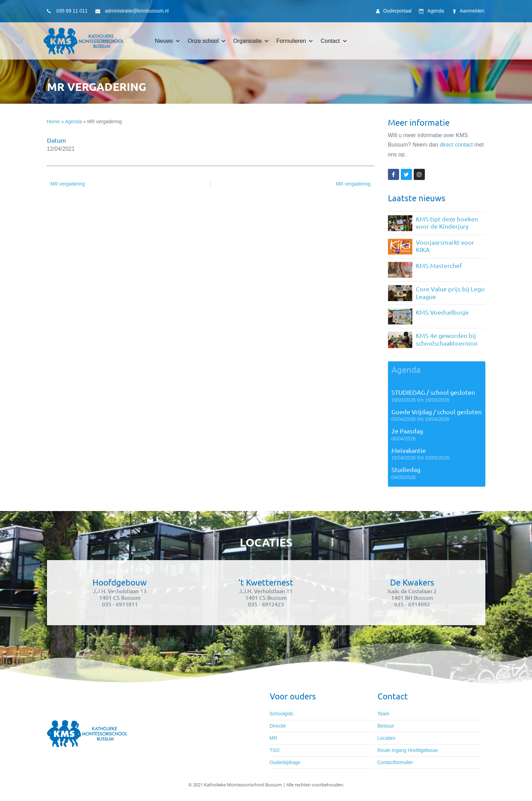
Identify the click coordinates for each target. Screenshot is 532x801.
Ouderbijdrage (285, 762)
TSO (275, 750)
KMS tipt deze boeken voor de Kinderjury (447, 223)
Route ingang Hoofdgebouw (408, 750)
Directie (278, 726)
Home (53, 121)
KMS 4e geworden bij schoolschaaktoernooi (447, 339)
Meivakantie (409, 450)
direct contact (456, 145)
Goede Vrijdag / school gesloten (436, 412)
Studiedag (406, 469)
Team (383, 714)
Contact (334, 41)
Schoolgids (282, 714)
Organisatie (251, 41)
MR (273, 738)
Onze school (207, 41)
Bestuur (386, 726)
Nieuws (168, 41)
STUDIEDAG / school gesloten (433, 392)
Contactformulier (395, 762)
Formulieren (295, 41)
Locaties (387, 738)
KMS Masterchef (439, 265)
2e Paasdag (407, 431)
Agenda (73, 121)
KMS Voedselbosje (442, 312)
